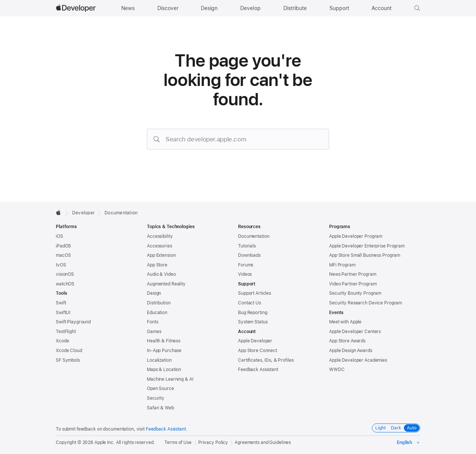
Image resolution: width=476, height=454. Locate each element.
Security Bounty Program (355, 293)
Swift (61, 303)
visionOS (65, 274)
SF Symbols (68, 360)
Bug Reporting (253, 313)
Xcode (62, 341)
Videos (245, 274)
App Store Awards (347, 341)
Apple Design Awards (351, 351)
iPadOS (63, 246)
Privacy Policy (213, 442)
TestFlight (66, 332)
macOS (63, 255)
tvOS (61, 265)
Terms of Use (178, 442)
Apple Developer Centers (355, 332)
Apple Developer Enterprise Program (367, 246)
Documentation (121, 213)
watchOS (65, 284)
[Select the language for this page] (409, 442)
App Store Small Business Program (365, 255)
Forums (246, 265)
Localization (159, 360)
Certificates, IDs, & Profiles (266, 360)
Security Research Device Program (366, 303)
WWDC (337, 370)
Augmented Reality (166, 284)
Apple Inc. (105, 442)
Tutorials (247, 246)
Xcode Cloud (69, 351)
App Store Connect (258, 351)
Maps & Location (164, 370)
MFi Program (342, 265)
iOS (59, 236)
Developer (83, 213)
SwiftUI (63, 313)
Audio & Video (161, 274)
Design (154, 293)
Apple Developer (255, 341)
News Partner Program (353, 274)
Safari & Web (160, 408)
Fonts (152, 322)
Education (157, 313)
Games (154, 332)
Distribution (159, 303)
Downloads (249, 255)
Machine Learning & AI (170, 379)
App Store (157, 265)
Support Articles (255, 293)
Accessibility (160, 236)
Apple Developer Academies (358, 360)
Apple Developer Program (356, 236)
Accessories (160, 246)
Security (156, 398)
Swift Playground (73, 322)
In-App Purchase (164, 351)
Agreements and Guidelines (263, 442)
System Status (253, 322)
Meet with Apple (345, 322)
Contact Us (250, 303)
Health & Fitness (164, 341)
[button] (417, 8)
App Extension (161, 255)
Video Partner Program (353, 284)
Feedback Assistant (258, 370)
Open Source (160, 389)
